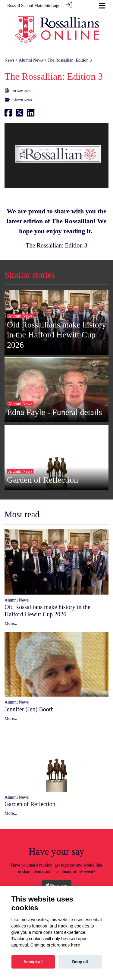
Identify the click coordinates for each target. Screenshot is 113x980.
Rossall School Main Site (29, 5)
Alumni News (31, 56)
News (9, 56)
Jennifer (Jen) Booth (29, 706)
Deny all (80, 962)
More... (11, 620)
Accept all (33, 962)
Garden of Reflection (30, 801)
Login (56, 5)
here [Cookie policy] (75, 945)
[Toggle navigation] (102, 6)
